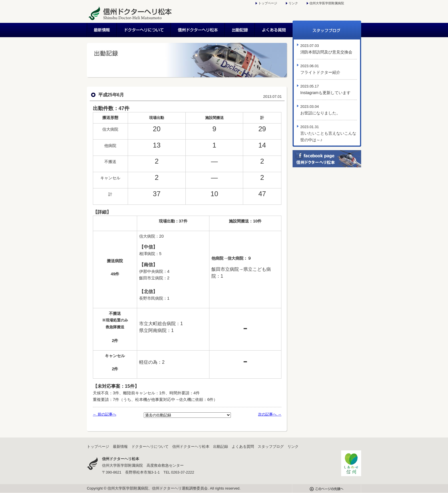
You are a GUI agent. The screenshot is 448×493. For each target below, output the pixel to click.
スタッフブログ (327, 30)
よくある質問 (274, 30)
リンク (293, 3)
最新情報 (102, 30)
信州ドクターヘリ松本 (198, 30)
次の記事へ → (270, 414)
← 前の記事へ (105, 414)
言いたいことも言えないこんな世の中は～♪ (328, 133)
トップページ (268, 3)
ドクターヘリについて (144, 30)
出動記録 (240, 30)
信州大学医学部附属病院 (327, 3)
